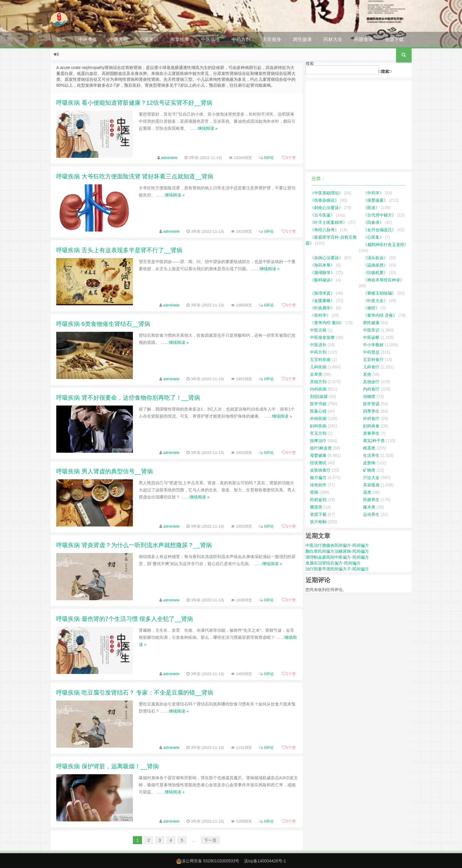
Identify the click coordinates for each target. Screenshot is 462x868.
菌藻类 (316, 507)
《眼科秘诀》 (322, 280)
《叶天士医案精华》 (329, 222)
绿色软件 (318, 485)
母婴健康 (318, 455)
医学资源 (371, 404)
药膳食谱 (364, 39)
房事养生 (371, 433)
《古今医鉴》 (322, 215)
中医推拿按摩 (322, 337)
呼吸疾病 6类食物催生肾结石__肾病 (103, 324)
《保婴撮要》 (375, 200)
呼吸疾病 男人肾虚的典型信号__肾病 (105, 471)
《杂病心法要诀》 (326, 258)
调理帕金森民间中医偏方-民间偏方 (337, 557)
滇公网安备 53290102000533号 (211, 861)
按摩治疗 (318, 441)
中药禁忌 (371, 352)
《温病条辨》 (375, 265)
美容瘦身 (272, 39)
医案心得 (318, 411)
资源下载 (394, 39)
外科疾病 (318, 419)
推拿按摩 (180, 39)
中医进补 (318, 345)
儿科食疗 (371, 367)
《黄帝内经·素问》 (327, 323)
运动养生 (371, 514)
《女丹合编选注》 (379, 230)
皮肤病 (369, 463)
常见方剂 (318, 433)
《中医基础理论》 (326, 193)
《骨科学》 (320, 315)
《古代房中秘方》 (379, 215)
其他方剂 (318, 382)
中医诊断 (371, 337)
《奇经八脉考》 (324, 230)
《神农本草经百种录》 (384, 280)
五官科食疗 (373, 360)
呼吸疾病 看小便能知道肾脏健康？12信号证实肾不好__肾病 (134, 103)
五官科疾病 (320, 360)
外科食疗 (371, 419)
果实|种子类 (374, 441)
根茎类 (369, 448)
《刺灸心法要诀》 (326, 208)
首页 (61, 39)
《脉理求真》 (322, 293)
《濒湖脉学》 (322, 273)
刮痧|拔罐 (319, 396)
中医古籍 (118, 39)
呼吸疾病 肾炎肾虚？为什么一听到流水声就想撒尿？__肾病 (134, 545)
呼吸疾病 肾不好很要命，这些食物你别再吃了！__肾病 (128, 398)
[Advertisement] (359, 125)
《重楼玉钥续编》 (379, 293)
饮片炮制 (318, 522)
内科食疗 (371, 389)
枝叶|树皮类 (321, 448)
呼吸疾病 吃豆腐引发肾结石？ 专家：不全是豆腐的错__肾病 (135, 693)
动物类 (369, 396)
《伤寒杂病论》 (324, 200)
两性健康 (302, 39)
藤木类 (369, 507)
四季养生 (371, 411)
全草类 (316, 374)
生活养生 (371, 455)
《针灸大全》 (375, 301)
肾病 (314, 492)
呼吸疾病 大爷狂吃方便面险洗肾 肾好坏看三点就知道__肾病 (135, 176)
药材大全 (333, 39)
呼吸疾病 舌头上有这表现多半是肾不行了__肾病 (119, 250)
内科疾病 (318, 389)
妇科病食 (371, 426)
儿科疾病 (318, 367)
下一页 (210, 840)
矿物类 (369, 470)
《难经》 (371, 308)
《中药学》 (373, 193)
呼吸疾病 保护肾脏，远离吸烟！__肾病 (108, 766)
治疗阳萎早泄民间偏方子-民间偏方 (337, 569)
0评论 (269, 158)
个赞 (289, 158)
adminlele (169, 158)
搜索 (310, 63)
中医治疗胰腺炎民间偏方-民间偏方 (337, 545)
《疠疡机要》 (375, 273)
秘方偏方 (318, 478)
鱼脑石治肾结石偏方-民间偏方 (333, 563)
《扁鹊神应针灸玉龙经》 (386, 245)
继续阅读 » (208, 128)
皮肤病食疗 (320, 470)
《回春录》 (373, 222)
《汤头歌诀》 (375, 258)
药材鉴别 (318, 500)
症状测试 (318, 463)
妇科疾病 (318, 426)
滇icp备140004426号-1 (265, 861)
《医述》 (371, 208)
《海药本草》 (322, 265)
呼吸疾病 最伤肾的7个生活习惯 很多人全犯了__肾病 (125, 619)
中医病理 (210, 39)
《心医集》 (373, 237)
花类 (367, 492)
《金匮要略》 (322, 301)
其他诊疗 (371, 382)
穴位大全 (371, 478)
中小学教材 (373, 345)
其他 (367, 374)
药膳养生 (371, 500)
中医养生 (88, 39)
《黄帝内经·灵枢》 (380, 315)
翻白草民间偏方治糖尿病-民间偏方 (337, 551)
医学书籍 (318, 404)
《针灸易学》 (322, 308)
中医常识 (149, 39)
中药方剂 (241, 39)
